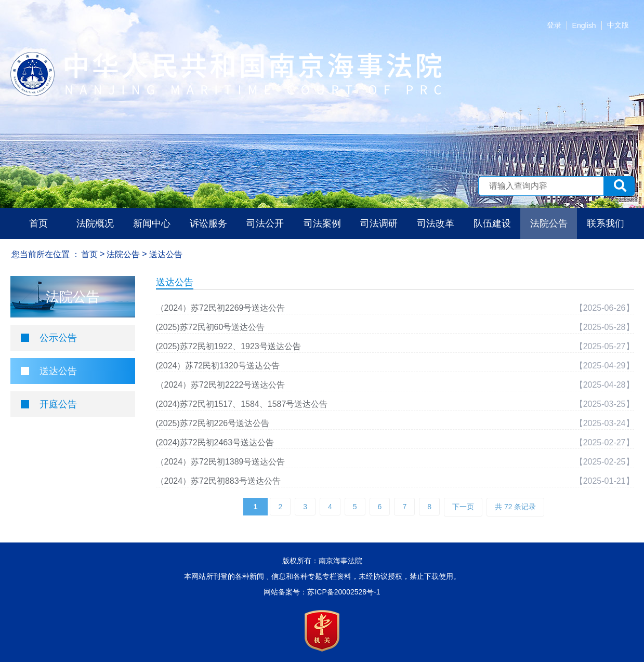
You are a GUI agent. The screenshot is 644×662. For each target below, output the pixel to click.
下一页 (463, 507)
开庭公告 (58, 404)
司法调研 (379, 223)
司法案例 (322, 223)
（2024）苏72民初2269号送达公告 (221, 308)
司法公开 (265, 223)
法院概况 (95, 223)
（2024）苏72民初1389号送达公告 (221, 462)
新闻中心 (152, 223)
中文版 (618, 25)
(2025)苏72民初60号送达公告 (211, 327)
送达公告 (58, 371)
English (584, 25)
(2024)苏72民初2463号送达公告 (215, 442)
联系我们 (606, 223)
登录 (554, 25)
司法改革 (436, 223)
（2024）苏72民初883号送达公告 (218, 481)
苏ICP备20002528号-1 (344, 592)
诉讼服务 (208, 223)
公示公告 (58, 338)
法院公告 (549, 223)
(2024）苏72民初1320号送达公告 (218, 366)
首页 (38, 223)
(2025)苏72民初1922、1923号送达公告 (228, 346)
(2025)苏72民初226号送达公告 (213, 423)
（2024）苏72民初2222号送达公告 (221, 385)
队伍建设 (492, 223)
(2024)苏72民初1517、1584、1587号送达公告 (242, 404)
